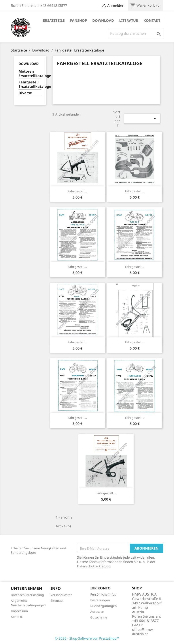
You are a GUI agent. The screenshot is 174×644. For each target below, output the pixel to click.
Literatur (129, 20)
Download (103, 20)
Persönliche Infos (103, 594)
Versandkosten (61, 595)
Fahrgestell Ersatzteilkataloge (30, 84)
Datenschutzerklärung (27, 595)
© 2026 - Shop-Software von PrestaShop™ (87, 638)
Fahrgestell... (77, 191)
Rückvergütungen (104, 606)
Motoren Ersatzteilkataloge (30, 74)
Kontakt (152, 20)
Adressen (97, 612)
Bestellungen (100, 600)
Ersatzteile (54, 20)
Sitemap (57, 601)
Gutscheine (99, 617)
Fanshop (78, 20)
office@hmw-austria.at (143, 632)
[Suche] (135, 33)
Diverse (25, 93)
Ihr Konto (100, 588)
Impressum (19, 611)
